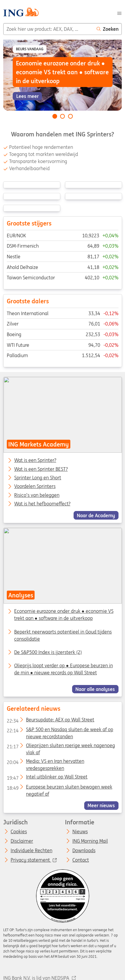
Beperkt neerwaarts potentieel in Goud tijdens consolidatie (63, 635)
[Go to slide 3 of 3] (70, 116)
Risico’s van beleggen (37, 495)
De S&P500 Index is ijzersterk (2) (48, 652)
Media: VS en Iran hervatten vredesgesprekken (45, 762)
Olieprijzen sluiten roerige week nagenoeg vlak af (61, 747)
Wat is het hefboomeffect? (42, 504)
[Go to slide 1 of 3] (55, 116)
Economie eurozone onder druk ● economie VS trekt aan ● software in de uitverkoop (64, 615)
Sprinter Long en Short (38, 478)
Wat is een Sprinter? (35, 460)
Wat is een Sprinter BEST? (41, 469)
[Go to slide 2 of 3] (63, 116)
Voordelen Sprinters (35, 486)
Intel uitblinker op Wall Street (47, 778)
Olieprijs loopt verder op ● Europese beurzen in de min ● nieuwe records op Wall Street (64, 669)
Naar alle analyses (95, 689)
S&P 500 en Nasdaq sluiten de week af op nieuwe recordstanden (60, 731)
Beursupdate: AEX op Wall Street (50, 721)
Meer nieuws (101, 805)
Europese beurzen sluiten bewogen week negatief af (59, 788)
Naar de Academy (96, 515)
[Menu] (119, 13)
